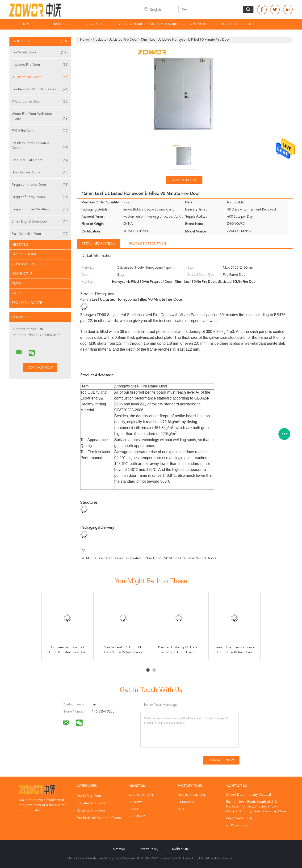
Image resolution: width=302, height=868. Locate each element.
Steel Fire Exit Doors (40, 160)
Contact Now (184, 180)
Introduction (141, 795)
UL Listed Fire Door (40, 77)
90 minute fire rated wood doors (190, 558)
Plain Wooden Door (40, 234)
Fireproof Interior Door (40, 185)
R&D (181, 809)
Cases (17, 293)
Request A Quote (237, 24)
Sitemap (119, 849)
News (16, 284)
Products (61, 24)
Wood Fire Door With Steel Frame (40, 117)
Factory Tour (130, 24)
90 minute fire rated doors (102, 558)
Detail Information (98, 244)
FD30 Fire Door (40, 131)
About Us (95, 24)
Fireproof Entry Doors (40, 197)
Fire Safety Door (40, 52)
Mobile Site (181, 849)
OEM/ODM (186, 802)
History (135, 802)
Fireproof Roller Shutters (40, 209)
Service (135, 809)
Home (27, 24)
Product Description (148, 244)
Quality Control (164, 24)
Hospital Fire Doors (40, 172)
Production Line (192, 795)
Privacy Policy (149, 849)
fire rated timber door (143, 558)
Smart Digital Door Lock (40, 222)
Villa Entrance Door (40, 102)
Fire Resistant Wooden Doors (40, 89)
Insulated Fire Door (40, 65)
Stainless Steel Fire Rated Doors (40, 146)
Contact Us (199, 24)
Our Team (137, 816)
